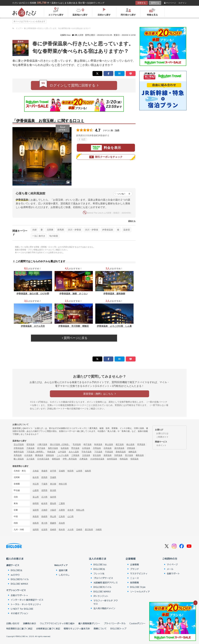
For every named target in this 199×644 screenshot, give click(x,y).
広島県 (62, 516)
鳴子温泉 (88, 444)
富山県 (36, 497)
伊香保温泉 (108, 230)
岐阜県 (44, 503)
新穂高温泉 (121, 452)
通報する (132, 221)
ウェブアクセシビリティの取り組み (57, 623)
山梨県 (36, 490)
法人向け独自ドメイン (104, 608)
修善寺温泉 (19, 452)
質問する (155, 3)
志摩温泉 (83, 459)
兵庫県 (62, 510)
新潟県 (53, 490)
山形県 (79, 471)
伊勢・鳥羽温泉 (70, 459)
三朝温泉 (75, 455)
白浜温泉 (28, 455)
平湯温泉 (109, 452)
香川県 (44, 523)
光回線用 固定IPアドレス (106, 582)
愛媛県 (53, 523)
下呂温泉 (98, 452)
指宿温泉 (134, 459)
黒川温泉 (129, 455)
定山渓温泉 (19, 444)
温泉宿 (127, 230)
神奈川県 (63, 484)
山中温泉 (62, 452)
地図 (82, 139)
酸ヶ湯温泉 (19, 459)
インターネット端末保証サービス (27, 600)
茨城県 (53, 477)
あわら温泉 (74, 452)
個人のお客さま (15, 559)
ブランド (134, 569)
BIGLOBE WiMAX (19, 584)
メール (170, 569)
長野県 (44, 490)
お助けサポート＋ (19, 595)
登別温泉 (30, 444)
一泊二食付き (39, 236)
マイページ (170, 3)
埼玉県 (36, 484)
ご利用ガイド (162, 437)
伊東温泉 (131, 448)
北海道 (36, 471)
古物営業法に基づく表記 (48, 628)
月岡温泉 (97, 448)
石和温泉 (108, 448)
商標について (100, 628)
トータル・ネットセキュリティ (26, 604)
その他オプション (19, 613)
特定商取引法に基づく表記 (19, 628)
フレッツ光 (99, 573)
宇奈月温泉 (87, 452)
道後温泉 (50, 455)
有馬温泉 (18, 455)
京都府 (44, 510)
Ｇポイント (161, 445)
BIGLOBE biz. (100, 564)
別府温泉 (118, 455)
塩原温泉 (65, 448)
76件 (117, 130)
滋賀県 (36, 510)
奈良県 (71, 510)
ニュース (134, 578)
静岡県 (36, 503)
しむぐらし (64, 575)
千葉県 (44, 484)
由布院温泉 (112, 459)
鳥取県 (36, 516)
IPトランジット (101, 596)
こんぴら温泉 (63, 455)
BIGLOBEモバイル (20, 579)
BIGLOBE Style (138, 587)
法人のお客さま (98, 559)
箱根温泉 (56, 459)
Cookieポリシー (137, 623)
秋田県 (71, 471)
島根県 (44, 516)
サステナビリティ (139, 573)
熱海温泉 (124, 459)
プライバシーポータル (115, 623)
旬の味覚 (54, 236)
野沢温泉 (75, 448)
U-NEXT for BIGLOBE (22, 609)
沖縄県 (99, 530)
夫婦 (34, 230)
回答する (142, 3)
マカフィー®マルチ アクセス (106, 602)
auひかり (15, 575)
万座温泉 (30, 448)
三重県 (62, 503)
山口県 (71, 516)
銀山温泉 (130, 444)
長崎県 (53, 530)
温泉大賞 (63, 570)
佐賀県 (44, 530)
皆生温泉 (97, 455)
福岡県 (36, 530)
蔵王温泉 (120, 444)
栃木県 (36, 477)
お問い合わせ (13, 623)
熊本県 (62, 530)
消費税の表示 (30, 623)
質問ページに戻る (75, 338)
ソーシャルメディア (140, 591)
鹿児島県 (89, 530)
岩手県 (53, 471)
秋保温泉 (98, 444)
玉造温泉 (86, 455)
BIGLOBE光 (16, 570)
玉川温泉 (30, 459)
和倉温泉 (51, 452)
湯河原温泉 (119, 448)
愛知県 (53, 503)
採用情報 (134, 582)
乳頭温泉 (77, 444)
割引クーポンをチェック (106, 157)
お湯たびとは (162, 433)
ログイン (183, 3)
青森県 (44, 471)
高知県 (62, 523)
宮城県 (62, 471)
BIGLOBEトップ (118, 628)
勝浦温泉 (39, 455)
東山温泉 (109, 444)
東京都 (53, 484)
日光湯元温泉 (43, 459)
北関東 (50, 230)
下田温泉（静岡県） (36, 452)
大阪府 (53, 510)
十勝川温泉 (42, 444)
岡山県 (53, 516)
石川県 (44, 497)
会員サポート (173, 573)
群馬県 (61, 230)
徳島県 (36, 523)
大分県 (71, 530)
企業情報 (131, 559)
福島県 (88, 471)
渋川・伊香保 (74, 230)
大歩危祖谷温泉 (97, 459)
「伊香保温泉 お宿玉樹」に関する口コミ (48, 121)
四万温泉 (41, 448)
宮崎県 (79, 530)
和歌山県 (80, 510)
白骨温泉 (86, 448)
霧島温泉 (140, 455)
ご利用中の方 (170, 559)
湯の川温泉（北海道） (60, 444)
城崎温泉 (132, 452)
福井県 (53, 497)
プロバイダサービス (103, 578)
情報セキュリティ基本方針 (77, 628)
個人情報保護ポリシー (89, 623)
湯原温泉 (108, 455)
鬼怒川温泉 (53, 448)
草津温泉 (141, 444)
